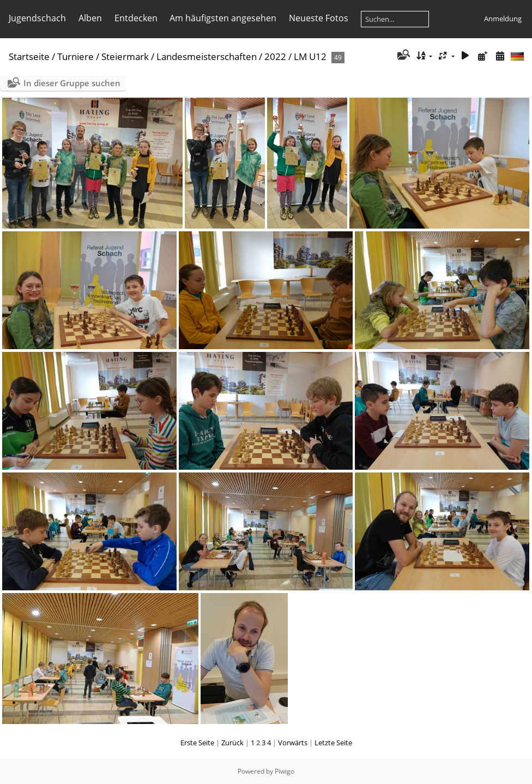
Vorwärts (293, 743)
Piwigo (285, 771)
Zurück (232, 743)
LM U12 (310, 56)
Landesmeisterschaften (207, 56)
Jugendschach (37, 18)
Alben (90, 18)
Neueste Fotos (319, 18)
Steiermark (125, 56)
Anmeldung (503, 19)
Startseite (29, 56)
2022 (275, 56)
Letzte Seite (333, 743)
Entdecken (136, 18)
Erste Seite (197, 743)
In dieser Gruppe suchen (72, 83)
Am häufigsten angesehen (223, 18)
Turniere (75, 56)
